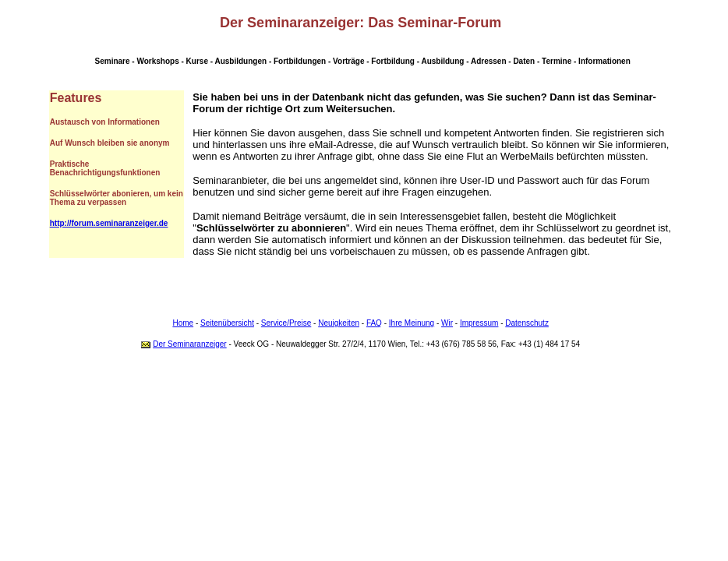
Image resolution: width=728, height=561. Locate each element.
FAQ (374, 323)
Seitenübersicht (227, 323)
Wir (447, 323)
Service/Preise (286, 323)
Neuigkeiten (339, 323)
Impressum (479, 323)
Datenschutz (527, 323)
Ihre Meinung (412, 323)
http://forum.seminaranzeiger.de (109, 223)
